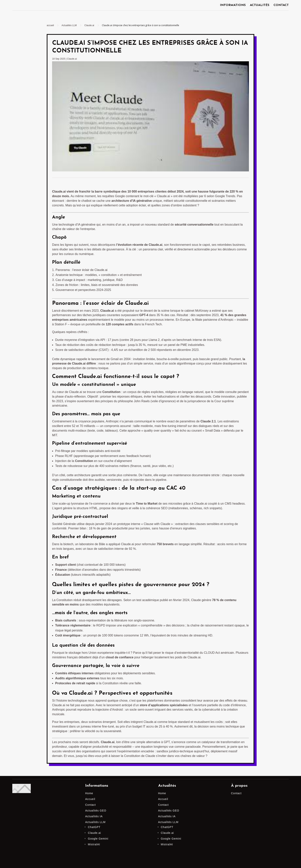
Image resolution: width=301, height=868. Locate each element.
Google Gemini (98, 839)
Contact (281, 5)
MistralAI (94, 844)
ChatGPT (94, 827)
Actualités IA (94, 816)
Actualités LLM (95, 822)
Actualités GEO (96, 811)
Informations (233, 5)
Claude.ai (72, 59)
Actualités (260, 5)
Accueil (90, 799)
